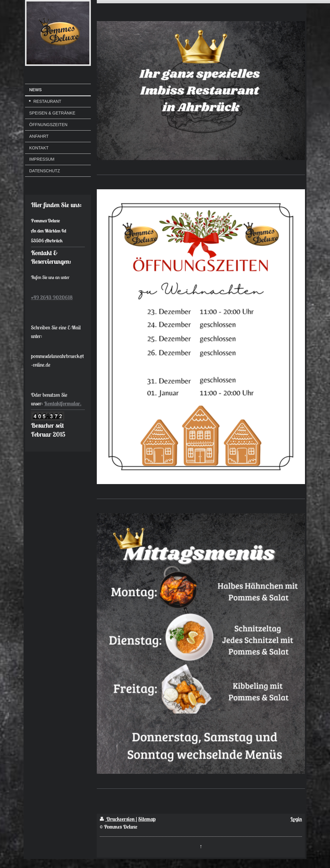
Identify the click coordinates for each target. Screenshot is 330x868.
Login (296, 819)
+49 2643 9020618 (52, 297)
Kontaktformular (62, 403)
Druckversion (118, 819)
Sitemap (147, 819)
